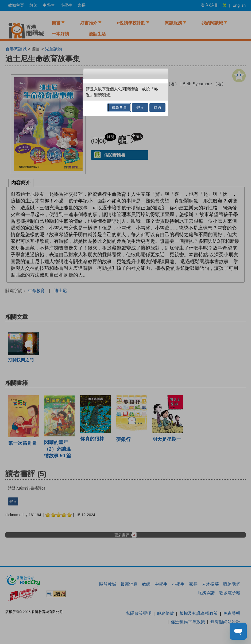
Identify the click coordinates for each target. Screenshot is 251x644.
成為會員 (119, 108)
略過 (157, 108)
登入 (140, 108)
